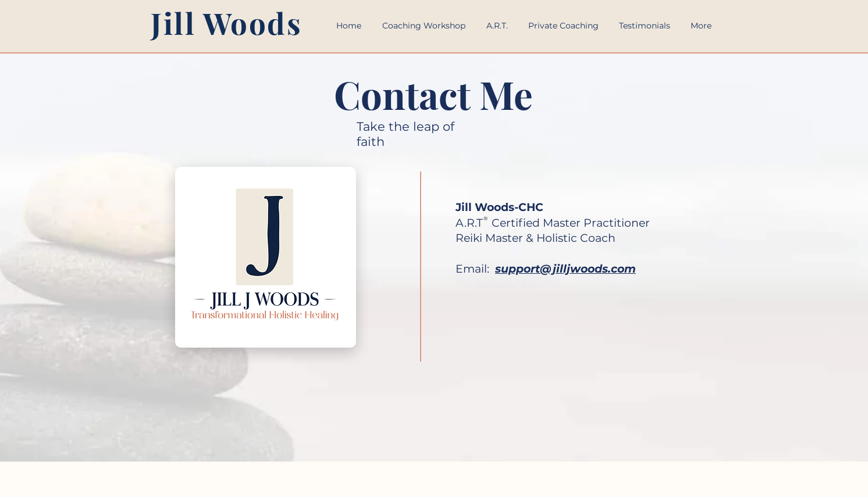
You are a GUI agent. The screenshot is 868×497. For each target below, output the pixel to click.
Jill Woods (227, 23)
